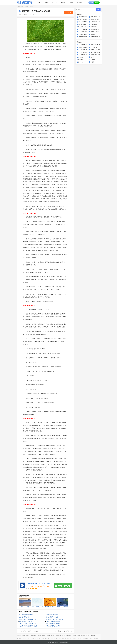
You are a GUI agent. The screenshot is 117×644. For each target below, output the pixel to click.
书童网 (49, 636)
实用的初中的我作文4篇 (52, 615)
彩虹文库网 (25, 638)
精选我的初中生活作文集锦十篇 (27, 619)
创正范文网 (96, 638)
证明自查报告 (94, 47)
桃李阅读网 (68, 636)
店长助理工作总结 (95, 17)
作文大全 (26, 7)
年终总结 (54, 3)
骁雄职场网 (44, 638)
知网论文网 (59, 636)
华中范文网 (53, 636)
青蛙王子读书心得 (95, 34)
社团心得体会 (94, 27)
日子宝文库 (83, 636)
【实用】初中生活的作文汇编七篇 (28, 626)
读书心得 (81, 57)
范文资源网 (88, 636)
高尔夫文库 (75, 638)
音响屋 (24, 636)
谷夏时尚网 (39, 636)
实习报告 (79, 3)
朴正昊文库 (69, 638)
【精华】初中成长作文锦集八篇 (27, 624)
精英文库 (63, 636)
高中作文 (81, 62)
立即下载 (69, 12)
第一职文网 (39, 638)
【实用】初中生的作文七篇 (53, 621)
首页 (39, 3)
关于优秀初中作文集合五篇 (53, 626)
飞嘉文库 (57, 642)
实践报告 (71, 3)
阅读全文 (35, 14)
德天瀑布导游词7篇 (95, 37)
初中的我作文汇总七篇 (52, 617)
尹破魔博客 (28, 636)
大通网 (78, 636)
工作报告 (63, 3)
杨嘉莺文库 (93, 636)
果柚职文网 (34, 638)
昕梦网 (49, 638)
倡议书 (92, 57)
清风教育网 (80, 638)
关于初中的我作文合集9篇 (26, 615)
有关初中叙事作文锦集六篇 (53, 624)
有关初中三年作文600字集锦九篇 (30, 631)
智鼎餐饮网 (64, 638)
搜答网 (29, 638)
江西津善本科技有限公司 (56, 638)
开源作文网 (34, 636)
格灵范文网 (74, 636)
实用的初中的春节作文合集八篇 (54, 619)
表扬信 (92, 62)
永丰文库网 (91, 638)
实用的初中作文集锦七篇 (26, 621)
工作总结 (46, 3)
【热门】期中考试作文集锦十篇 (65, 631)
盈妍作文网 (44, 636)
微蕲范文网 (19, 638)
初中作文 (32, 7)
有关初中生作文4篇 (24, 617)
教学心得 (81, 60)
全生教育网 (86, 638)
